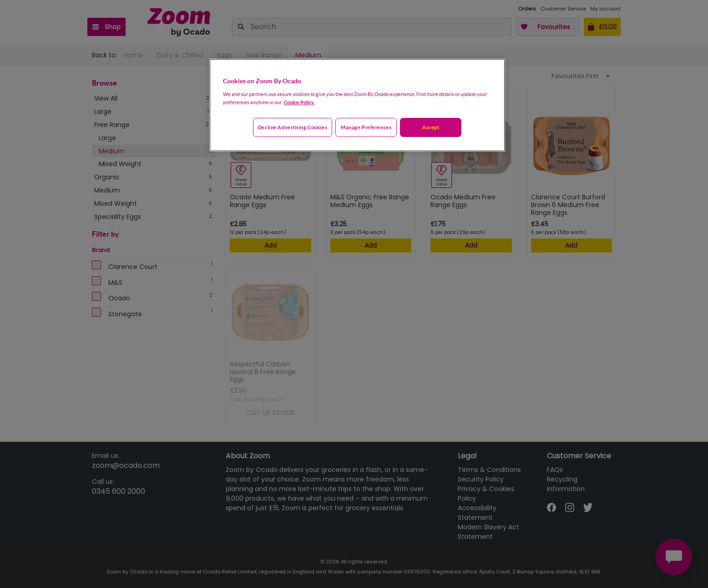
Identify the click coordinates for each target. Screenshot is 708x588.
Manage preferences (366, 127)
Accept (431, 127)
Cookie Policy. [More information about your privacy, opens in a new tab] (299, 102)
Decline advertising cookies (293, 127)
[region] (357, 105)
